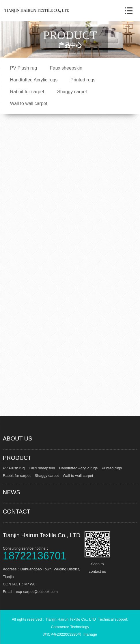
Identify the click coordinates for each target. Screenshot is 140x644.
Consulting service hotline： (43, 553)
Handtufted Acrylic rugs (34, 80)
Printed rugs (83, 80)
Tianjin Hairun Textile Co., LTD (42, 535)
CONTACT (17, 512)
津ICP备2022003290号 (62, 634)
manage (90, 634)
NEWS (12, 492)
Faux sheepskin (66, 68)
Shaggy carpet (72, 92)
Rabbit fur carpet (27, 92)
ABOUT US (18, 438)
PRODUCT (17, 458)
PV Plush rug (24, 68)
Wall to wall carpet (29, 103)
